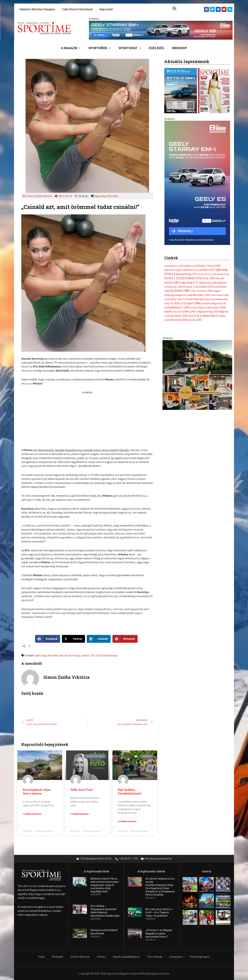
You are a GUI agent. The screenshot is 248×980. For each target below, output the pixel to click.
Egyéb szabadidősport (126, 957)
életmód (53, 655)
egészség (40, 655)
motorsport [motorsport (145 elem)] (220, 217)
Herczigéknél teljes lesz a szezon (37, 791)
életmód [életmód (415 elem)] (179, 242)
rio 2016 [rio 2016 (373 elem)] (178, 225)
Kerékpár (58, 957)
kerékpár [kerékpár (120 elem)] (191, 209)
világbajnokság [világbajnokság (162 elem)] (207, 233)
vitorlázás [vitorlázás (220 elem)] (179, 238)
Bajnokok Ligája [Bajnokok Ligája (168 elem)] (176, 192)
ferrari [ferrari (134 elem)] (223, 196)
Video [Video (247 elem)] (189, 233)
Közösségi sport (200, 957)
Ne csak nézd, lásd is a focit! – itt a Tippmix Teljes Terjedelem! (159, 913)
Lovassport (176, 957)
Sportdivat (130, 48)
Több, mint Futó (82, 790)
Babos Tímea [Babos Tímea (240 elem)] (209, 188)
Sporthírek (100, 48)
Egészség (156, 48)
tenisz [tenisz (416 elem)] (218, 229)
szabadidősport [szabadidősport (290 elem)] (177, 229)
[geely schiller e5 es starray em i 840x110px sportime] (161, 30)
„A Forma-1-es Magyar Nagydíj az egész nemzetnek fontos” (159, 933)
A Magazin (71, 48)
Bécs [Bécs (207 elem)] (209, 192)
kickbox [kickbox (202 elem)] (206, 208)
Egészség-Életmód (106, 196)
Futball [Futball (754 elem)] (193, 200)
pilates (86, 655)
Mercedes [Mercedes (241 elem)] (201, 217)
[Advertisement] (87, 419)
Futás (42, 957)
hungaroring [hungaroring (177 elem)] (188, 204)
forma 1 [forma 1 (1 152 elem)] (174, 200)
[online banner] (197, 296)
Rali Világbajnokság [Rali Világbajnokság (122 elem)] (202, 221)
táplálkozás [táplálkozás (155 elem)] (173, 233)
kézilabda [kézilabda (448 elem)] (180, 212)
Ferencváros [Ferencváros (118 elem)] (206, 196)
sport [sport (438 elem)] (194, 225)
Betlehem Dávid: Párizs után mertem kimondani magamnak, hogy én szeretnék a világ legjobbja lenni (105, 885)
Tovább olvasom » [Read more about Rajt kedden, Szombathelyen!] (128, 821)
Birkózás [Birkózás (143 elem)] (195, 192)
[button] (174, 8)
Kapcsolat (106, 9)
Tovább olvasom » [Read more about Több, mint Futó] (80, 814)
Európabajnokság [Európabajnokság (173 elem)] (184, 196)
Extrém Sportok (80, 957)
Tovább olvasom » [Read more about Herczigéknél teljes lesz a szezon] (32, 814)
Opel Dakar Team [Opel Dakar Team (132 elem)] (176, 221)
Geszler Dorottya (70, 655)
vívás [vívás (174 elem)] (194, 238)
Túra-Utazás (155, 957)
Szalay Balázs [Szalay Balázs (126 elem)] (201, 229)
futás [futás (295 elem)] (209, 200)
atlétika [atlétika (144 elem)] (191, 188)
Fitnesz (101, 957)
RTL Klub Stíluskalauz (104, 655)
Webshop (179, 48)
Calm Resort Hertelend (77, 9)
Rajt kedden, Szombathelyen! (129, 791)
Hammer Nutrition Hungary (37, 9)
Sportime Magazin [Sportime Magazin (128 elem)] (214, 225)
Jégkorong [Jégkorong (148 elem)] (207, 204)
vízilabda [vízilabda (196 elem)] (207, 238)
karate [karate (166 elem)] (176, 209)
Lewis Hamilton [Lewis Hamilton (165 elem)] (201, 213)
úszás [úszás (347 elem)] (195, 242)
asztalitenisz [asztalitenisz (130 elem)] (174, 188)
